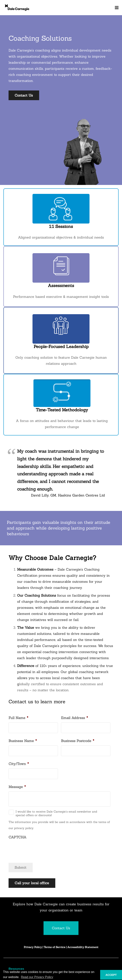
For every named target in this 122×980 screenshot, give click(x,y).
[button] (117, 8)
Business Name (23, 741)
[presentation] (37, 849)
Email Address (74, 718)
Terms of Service (55, 947)
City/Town (19, 764)
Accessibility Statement (83, 947)
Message (17, 787)
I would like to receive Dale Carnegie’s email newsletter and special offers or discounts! (56, 813)
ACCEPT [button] (111, 975)
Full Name (18, 718)
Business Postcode (78, 741)
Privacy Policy (33, 947)
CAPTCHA (17, 837)
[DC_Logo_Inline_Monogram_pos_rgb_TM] (17, 8)
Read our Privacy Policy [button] (37, 977)
